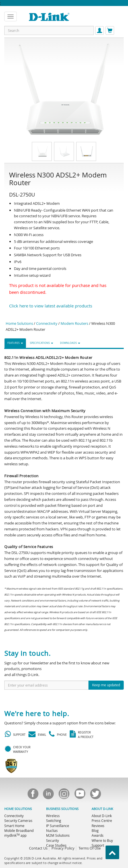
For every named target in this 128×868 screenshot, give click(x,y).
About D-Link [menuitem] (102, 816)
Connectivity (47, 323)
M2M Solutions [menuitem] (58, 835)
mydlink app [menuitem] (15, 835)
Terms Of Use (90, 848)
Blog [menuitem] (95, 830)
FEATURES (15, 343)
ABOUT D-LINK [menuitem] (102, 809)
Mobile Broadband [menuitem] (19, 830)
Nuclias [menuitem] (52, 830)
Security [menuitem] (52, 840)
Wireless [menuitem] (53, 816)
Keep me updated (106, 685)
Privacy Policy (63, 848)
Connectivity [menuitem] (14, 816)
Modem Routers (74, 323)
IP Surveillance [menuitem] (58, 826)
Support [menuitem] (98, 845)
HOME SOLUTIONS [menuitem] (18, 809)
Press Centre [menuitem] (102, 821)
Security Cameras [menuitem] (18, 821)
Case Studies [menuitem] (56, 845)
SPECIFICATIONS (42, 343)
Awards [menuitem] (98, 835)
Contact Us (38, 848)
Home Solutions (19, 323)
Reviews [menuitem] (98, 826)
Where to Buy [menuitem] (102, 840)
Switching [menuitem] (54, 821)
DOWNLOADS (70, 343)
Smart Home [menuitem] (14, 826)
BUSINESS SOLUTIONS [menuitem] (62, 809)
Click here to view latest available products (51, 306)
